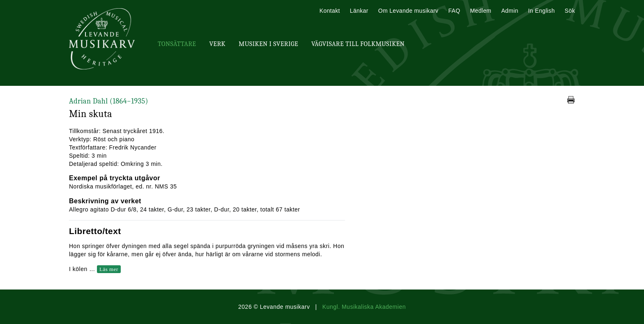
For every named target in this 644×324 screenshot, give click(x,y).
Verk (217, 44)
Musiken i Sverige (268, 44)
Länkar (359, 11)
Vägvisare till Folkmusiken (358, 44)
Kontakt (330, 11)
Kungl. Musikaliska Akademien (364, 307)
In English (542, 11)
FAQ (454, 11)
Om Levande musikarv (408, 11)
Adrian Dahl (109, 101)
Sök (570, 11)
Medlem (481, 11)
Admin (509, 11)
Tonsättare (177, 44)
